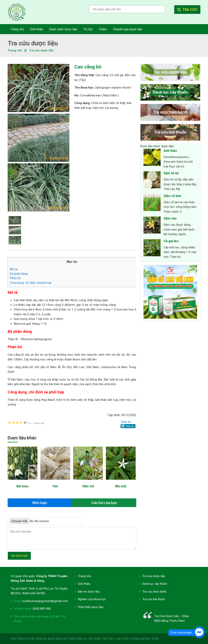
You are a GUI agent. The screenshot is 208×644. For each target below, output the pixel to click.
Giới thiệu (84, 584)
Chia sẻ (126, 422)
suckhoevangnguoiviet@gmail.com (45, 601)
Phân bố (16, 278)
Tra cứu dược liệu (20, 12)
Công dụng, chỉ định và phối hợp (31, 283)
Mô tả (14, 269)
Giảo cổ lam (172, 196)
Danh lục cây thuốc (155, 584)
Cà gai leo (171, 241)
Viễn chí (88, 486)
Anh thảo (170, 151)
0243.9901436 (42, 609)
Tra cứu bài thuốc (154, 599)
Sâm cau (170, 218)
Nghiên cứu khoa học (92, 599)
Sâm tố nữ (171, 173)
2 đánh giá (36, 423)
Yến (55, 486)
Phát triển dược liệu (91, 607)
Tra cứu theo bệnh (154, 592)
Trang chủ (85, 576)
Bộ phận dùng (19, 274)
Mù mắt (121, 486)
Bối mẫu (22, 486)
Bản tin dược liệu (89, 592)
